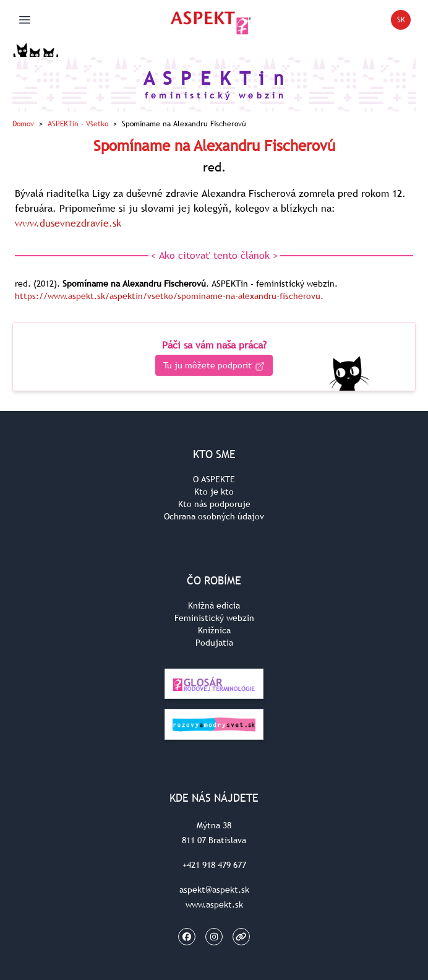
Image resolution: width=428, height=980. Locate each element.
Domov (23, 124)
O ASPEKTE (214, 479)
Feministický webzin (214, 618)
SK (404, 22)
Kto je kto (214, 492)
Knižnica (214, 630)
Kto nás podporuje (214, 504)
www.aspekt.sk (214, 904)
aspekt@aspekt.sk (214, 890)
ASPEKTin (78, 124)
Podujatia (214, 643)
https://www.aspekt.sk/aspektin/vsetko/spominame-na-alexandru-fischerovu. (169, 296)
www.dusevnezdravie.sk (68, 223)
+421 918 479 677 (214, 865)
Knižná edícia (214, 605)
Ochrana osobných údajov (214, 516)
